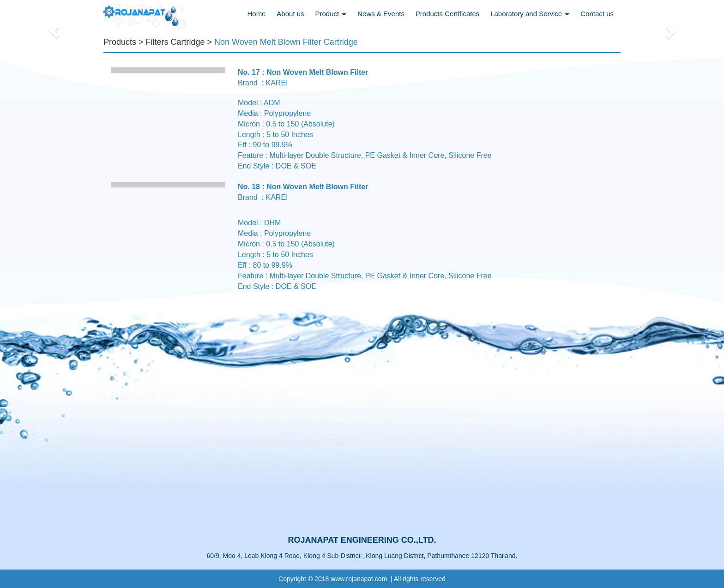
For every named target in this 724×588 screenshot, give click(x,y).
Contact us (597, 14)
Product (331, 14)
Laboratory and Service (530, 14)
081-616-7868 (323, 455)
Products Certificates (447, 14)
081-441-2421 (324, 498)
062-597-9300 (323, 424)
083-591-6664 (324, 477)
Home (256, 14)
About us (290, 14)
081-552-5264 (325, 508)
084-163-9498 (324, 487)
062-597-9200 (323, 434)
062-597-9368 (322, 445)
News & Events (381, 14)
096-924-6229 (324, 519)
